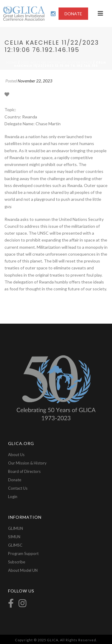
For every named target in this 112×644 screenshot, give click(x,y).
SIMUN (14, 537)
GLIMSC (15, 545)
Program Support (23, 553)
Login (13, 497)
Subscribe (17, 562)
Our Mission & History (27, 463)
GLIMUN (16, 528)
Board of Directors (24, 471)
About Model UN (23, 570)
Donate (15, 480)
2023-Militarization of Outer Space (57, 62)
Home (12, 62)
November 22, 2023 (35, 81)
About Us (16, 455)
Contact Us (18, 488)
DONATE (73, 14)
